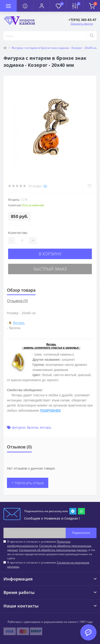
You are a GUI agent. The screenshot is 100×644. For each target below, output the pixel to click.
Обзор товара (21, 290)
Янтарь (19, 323)
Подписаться (81, 533)
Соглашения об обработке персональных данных (53, 550)
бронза (33, 427)
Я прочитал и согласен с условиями (48, 565)
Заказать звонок (82, 24)
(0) (45, 186)
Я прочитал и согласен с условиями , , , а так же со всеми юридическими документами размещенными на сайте (51, 550)
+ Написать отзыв (28, 483)
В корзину (50, 254)
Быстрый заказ (50, 269)
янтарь (46, 427)
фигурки (19, 427)
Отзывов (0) (17, 301)
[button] (42, 6)
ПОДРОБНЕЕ (50, 410)
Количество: (18, 233)
